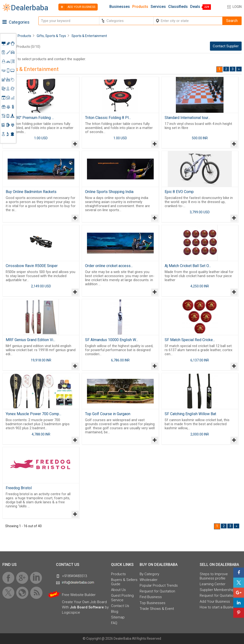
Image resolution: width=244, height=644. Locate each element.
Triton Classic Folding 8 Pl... (108, 118)
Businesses (120, 7)
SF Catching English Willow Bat (190, 414)
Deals (195, 7)
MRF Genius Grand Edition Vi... (30, 340)
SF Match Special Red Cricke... (190, 340)
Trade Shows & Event (157, 609)
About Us (118, 590)
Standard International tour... (187, 118)
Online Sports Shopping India (109, 192)
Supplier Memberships (218, 590)
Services (158, 7)
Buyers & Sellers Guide (124, 582)
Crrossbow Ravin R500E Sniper (32, 266)
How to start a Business (219, 607)
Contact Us (120, 606)
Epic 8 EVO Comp (179, 192)
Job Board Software (87, 607)
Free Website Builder (79, 595)
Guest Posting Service (122, 598)
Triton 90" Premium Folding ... (30, 118)
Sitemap (118, 617)
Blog (115, 612)
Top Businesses (152, 603)
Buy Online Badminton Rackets (31, 192)
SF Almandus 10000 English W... (112, 340)
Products (140, 7)
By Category (149, 574)
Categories (16, 22)
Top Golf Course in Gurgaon (108, 414)
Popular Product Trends (159, 585)
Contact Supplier (226, 46)
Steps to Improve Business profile (214, 576)
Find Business (151, 597)
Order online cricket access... (109, 266)
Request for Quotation (157, 591)
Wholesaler (149, 580)
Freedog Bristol (19, 488)
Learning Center (213, 584)
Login (237, 7)
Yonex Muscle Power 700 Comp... (33, 414)
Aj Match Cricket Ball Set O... (188, 266)
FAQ (114, 623)
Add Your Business (215, 601)
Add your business (77, 7)
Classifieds (178, 7)
